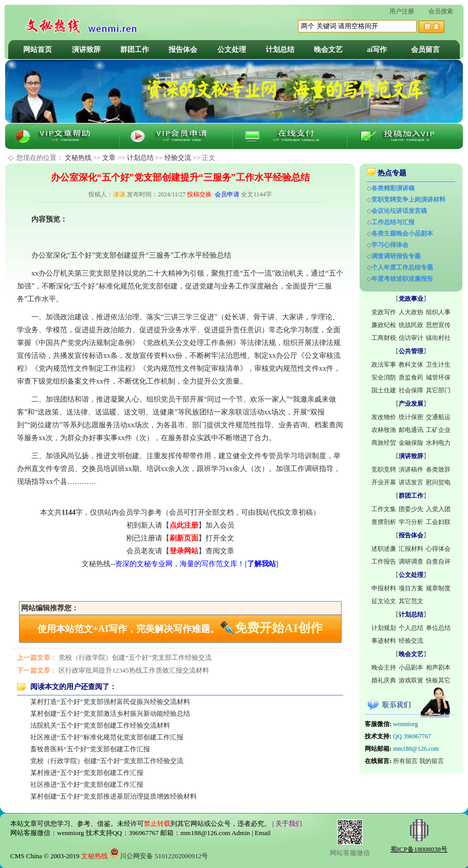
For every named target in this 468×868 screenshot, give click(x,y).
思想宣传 (438, 325)
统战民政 (411, 325)
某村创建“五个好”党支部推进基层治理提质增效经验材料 (114, 796)
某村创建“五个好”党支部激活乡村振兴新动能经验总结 (110, 713)
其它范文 (411, 601)
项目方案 (411, 588)
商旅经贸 (384, 443)
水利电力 (438, 443)
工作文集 (384, 509)
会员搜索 (441, 11)
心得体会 (438, 549)
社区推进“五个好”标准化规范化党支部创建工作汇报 (107, 737)
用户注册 (402, 11)
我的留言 (432, 761)
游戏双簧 (411, 680)
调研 (312, 469)
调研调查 (411, 562)
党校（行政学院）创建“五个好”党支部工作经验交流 (135, 657)
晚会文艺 (328, 50)
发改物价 (384, 417)
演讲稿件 (411, 469)
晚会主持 (384, 667)
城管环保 (438, 377)
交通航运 (438, 417)
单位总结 (438, 628)
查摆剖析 (384, 522)
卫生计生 (438, 365)
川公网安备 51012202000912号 (159, 856)
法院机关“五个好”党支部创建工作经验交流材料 (100, 725)
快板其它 (438, 680)
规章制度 (438, 588)
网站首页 (38, 50)
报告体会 (183, 50)
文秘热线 (78, 158)
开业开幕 (384, 482)
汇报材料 (411, 549)
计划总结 (280, 50)
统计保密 (411, 417)
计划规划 (384, 628)
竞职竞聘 (384, 469)
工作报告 (384, 562)
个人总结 (411, 628)
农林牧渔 (384, 430)
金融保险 (411, 443)
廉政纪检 (384, 325)
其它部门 (438, 390)
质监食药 (411, 377)
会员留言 (425, 50)
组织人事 (438, 312)
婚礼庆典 (384, 680)
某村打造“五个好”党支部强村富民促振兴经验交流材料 (110, 702)
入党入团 (438, 509)
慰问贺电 (438, 482)
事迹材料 (384, 641)
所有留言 (405, 761)
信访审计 (411, 338)
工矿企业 (438, 430)
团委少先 (411, 509)
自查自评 (438, 562)
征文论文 (384, 601)
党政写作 (384, 312)
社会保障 (411, 390)
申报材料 (384, 588)
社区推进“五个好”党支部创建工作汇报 (87, 784)
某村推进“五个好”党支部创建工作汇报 (87, 773)
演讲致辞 (86, 50)
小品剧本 (411, 667)
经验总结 (217, 255)
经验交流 (178, 158)
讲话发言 (411, 482)
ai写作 (377, 50)
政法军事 (384, 365)
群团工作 (135, 50)
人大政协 (411, 312)
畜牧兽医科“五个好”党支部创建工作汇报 (90, 749)
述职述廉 (384, 549)
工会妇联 (438, 522)
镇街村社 (438, 338)
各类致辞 (438, 469)
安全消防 (384, 377)
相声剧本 (438, 667)
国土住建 (384, 390)
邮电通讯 (411, 430)
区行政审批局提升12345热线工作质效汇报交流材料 (134, 670)
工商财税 (384, 338)
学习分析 (411, 522)
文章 (109, 158)
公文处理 (232, 50)
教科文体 (411, 365)
